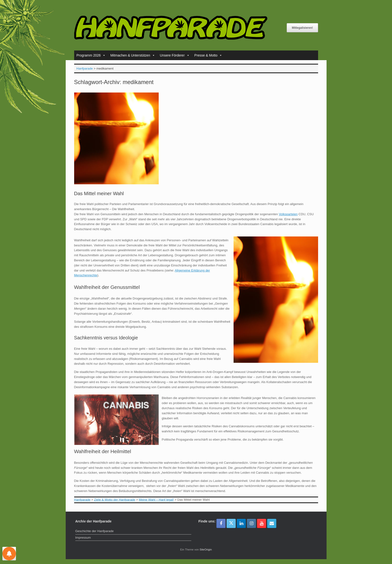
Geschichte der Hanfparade (95, 531)
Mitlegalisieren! (302, 28)
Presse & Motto (208, 55)
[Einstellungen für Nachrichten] (9, 554)
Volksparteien (288, 214)
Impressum (83, 538)
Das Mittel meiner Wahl (99, 193)
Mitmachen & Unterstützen (133, 55)
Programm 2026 (91, 55)
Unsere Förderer (175, 55)
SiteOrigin (206, 550)
